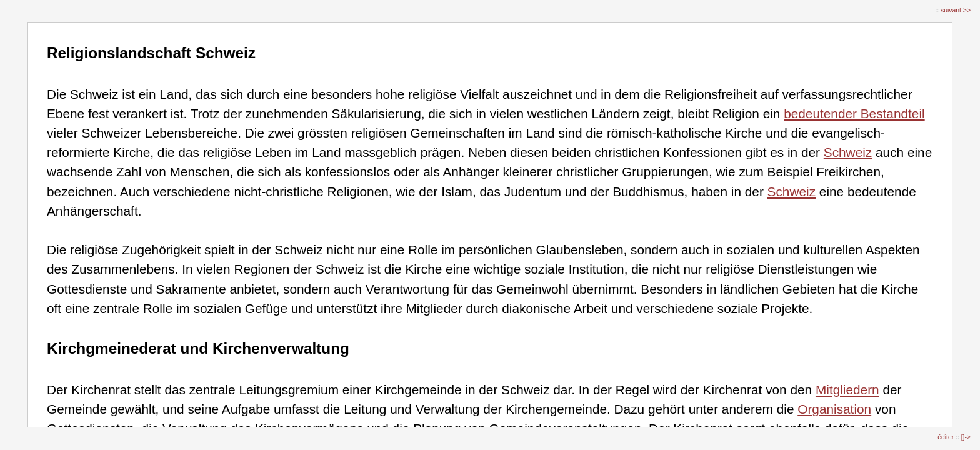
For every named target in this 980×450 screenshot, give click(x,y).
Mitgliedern (847, 390)
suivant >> (956, 10)
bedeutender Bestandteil (854, 113)
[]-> (966, 437)
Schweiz (848, 152)
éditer (947, 437)
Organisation (834, 409)
